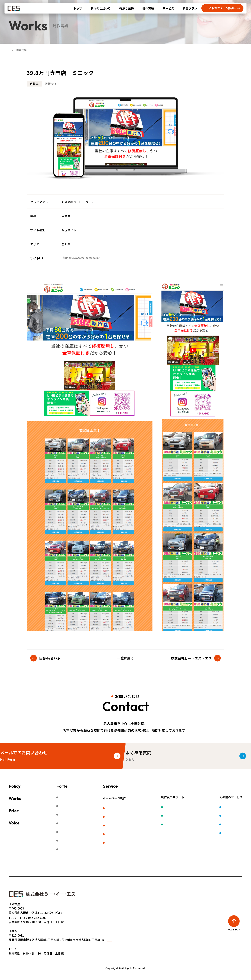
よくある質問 (17, 868)
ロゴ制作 (216, 807)
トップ (78, 8)
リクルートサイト (132, 817)
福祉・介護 (66, 833)
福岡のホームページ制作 (136, 844)
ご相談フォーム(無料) (222, 8)
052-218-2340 (26, 922)
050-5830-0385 (27, 956)
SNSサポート (182, 825)
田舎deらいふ (50, 658)
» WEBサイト (17, 951)
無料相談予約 (41, 868)
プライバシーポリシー (119, 868)
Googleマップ (79, 915)
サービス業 (66, 842)
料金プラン (190, 8)
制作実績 (148, 8)
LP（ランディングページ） (138, 835)
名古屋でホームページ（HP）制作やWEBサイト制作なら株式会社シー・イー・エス (121, 975)
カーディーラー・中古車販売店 (79, 806)
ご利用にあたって (87, 868)
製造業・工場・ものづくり (76, 797)
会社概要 (63, 868)
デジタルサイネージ (224, 825)
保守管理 (179, 807)
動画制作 (216, 816)
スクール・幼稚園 (70, 851)
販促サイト (127, 826)
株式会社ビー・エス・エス (191, 658)
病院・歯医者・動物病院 (75, 815)
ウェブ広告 (181, 816)
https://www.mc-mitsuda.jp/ (85, 258)
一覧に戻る (126, 658)
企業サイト (127, 808)
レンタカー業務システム (227, 834)
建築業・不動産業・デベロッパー (81, 824)
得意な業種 (127, 8)
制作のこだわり (101, 8)
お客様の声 (28, 823)
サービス (168, 8)
